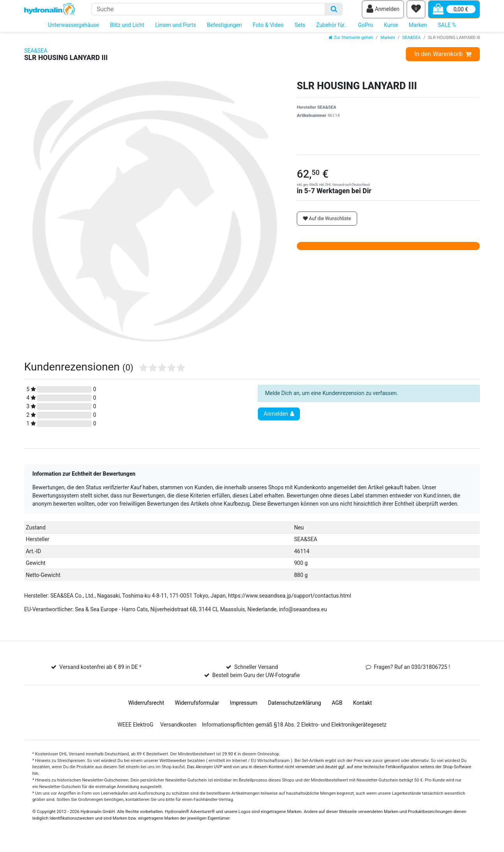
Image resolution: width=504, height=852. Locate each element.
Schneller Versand (256, 672)
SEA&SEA (412, 43)
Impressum (243, 708)
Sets (300, 30)
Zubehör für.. (332, 30)
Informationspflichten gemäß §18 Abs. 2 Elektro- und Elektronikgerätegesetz (294, 730)
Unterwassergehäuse (73, 30)
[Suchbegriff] (208, 12)
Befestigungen (224, 30)
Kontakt (363, 708)
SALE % (447, 30)
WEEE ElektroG (135, 730)
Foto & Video (268, 30)
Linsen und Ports (175, 30)
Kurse (391, 30)
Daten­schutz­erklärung (294, 708)
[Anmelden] (383, 12)
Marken (418, 30)
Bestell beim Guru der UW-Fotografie (256, 681)
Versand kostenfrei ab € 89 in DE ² (100, 672)
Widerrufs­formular (197, 708)
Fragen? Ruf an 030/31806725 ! (412, 672)
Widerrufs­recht (146, 708)
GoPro (366, 30)
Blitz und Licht (127, 30)
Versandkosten (178, 730)
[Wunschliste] (416, 12)
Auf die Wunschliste (327, 224)
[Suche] (334, 12)
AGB (337, 708)
